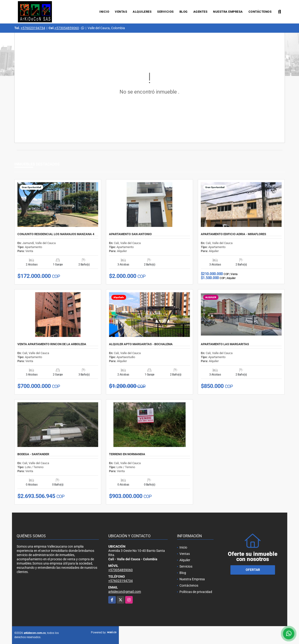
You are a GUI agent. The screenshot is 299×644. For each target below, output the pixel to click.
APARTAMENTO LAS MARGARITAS (225, 344)
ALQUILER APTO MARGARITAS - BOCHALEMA (141, 344)
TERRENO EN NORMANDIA (127, 454)
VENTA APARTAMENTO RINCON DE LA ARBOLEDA (52, 344)
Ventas (121, 12)
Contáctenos (260, 12)
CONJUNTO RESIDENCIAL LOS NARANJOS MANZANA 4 (56, 234)
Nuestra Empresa (228, 12)
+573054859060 (67, 28)
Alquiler (185, 560)
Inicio (104, 12)
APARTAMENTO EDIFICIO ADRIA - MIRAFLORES (233, 234)
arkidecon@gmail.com (125, 592)
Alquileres (142, 12)
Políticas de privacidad (196, 592)
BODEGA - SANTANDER (33, 454)
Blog (184, 12)
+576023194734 (33, 28)
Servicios (165, 12)
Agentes (200, 12)
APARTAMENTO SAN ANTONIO (130, 234)
